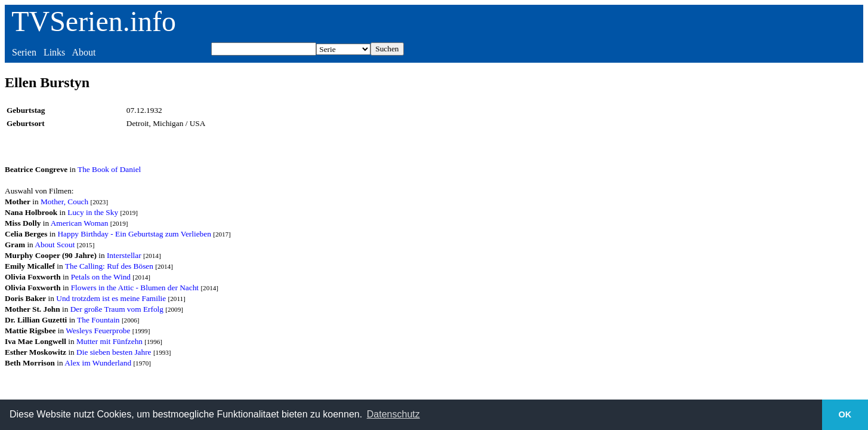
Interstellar (124, 255)
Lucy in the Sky (93, 212)
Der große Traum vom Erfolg (117, 309)
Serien (24, 52)
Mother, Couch (64, 202)
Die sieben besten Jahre (114, 352)
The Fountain (98, 320)
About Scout (55, 245)
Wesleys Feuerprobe (98, 331)
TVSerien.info (94, 21)
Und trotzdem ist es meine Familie (111, 298)
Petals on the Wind (101, 277)
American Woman (80, 223)
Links (54, 52)
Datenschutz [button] (393, 414)
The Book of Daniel (109, 169)
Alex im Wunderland (98, 363)
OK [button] (845, 414)
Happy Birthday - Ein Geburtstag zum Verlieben (134, 234)
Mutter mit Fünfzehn (109, 341)
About (84, 52)
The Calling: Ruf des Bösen (109, 266)
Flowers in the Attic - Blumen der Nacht (135, 288)
